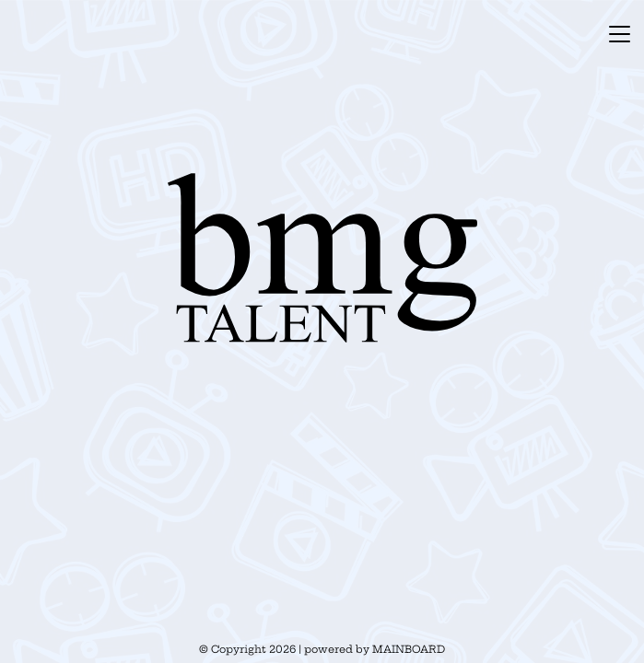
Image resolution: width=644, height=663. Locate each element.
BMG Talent (322, 258)
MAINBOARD (409, 649)
